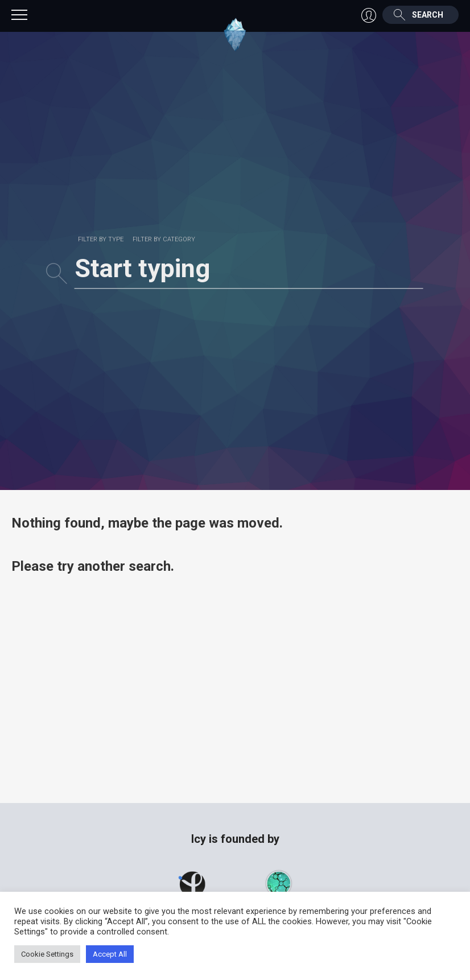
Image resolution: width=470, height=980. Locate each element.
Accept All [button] (110, 954)
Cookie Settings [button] (47, 954)
